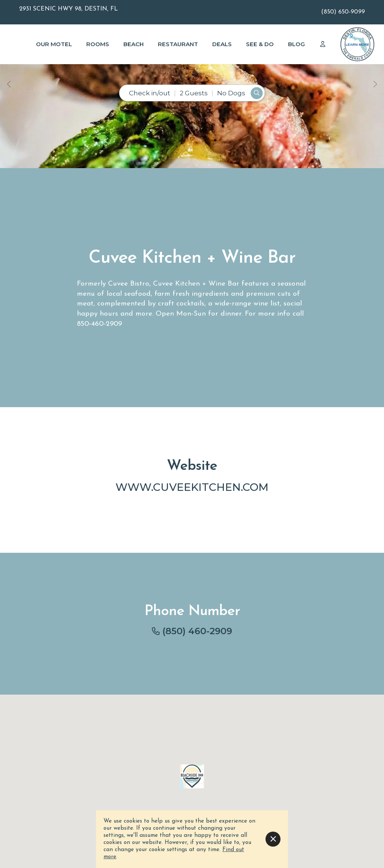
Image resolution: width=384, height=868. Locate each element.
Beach (133, 44)
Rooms (98, 44)
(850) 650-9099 (343, 12)
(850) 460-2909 (197, 631)
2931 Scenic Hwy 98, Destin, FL (68, 9)
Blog (296, 44)
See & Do (260, 44)
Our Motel (54, 44)
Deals (222, 44)
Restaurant (178, 44)
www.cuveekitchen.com (192, 487)
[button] (9, 84)
